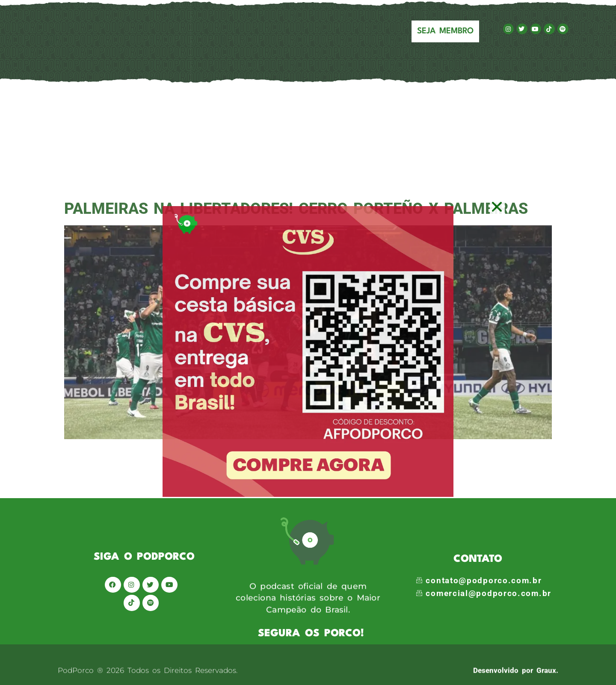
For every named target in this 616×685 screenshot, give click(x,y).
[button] (497, 207)
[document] (308, 342)
